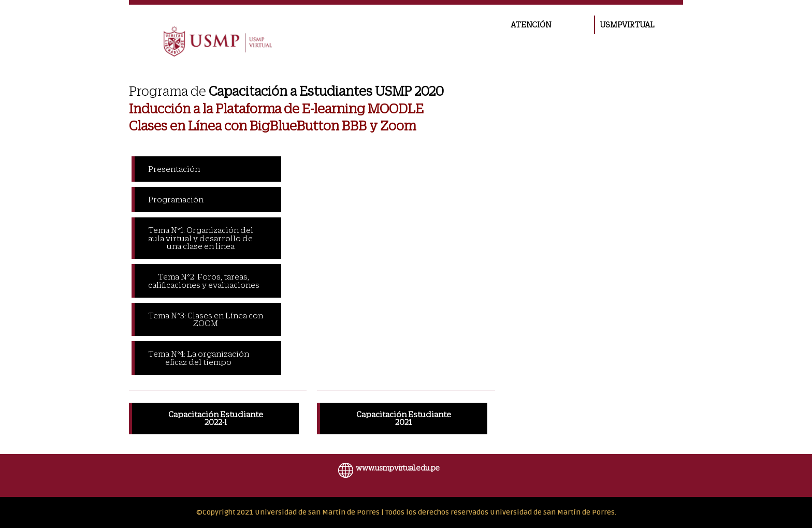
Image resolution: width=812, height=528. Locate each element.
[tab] (206, 169)
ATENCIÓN (531, 25)
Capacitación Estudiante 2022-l (216, 418)
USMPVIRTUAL (627, 25)
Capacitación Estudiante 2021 (404, 418)
